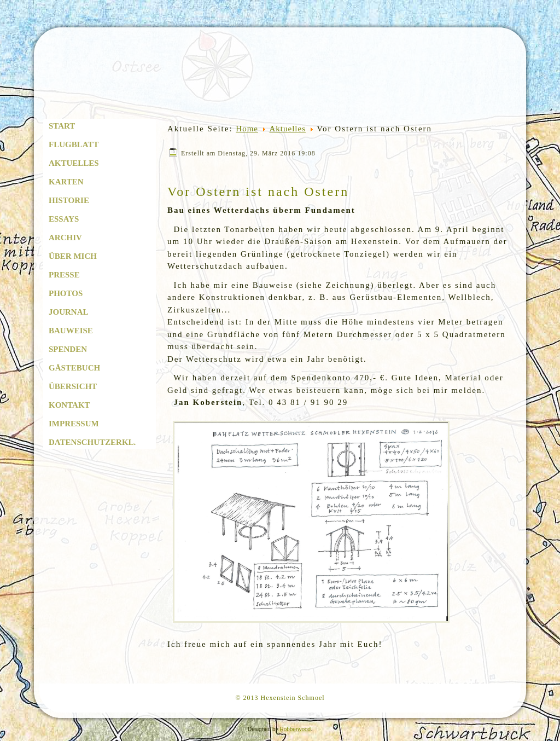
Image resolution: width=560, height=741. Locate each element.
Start (62, 126)
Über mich (73, 256)
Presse (64, 275)
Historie (69, 200)
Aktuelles (74, 163)
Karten (66, 182)
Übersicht (73, 386)
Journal (69, 312)
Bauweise (71, 331)
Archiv (65, 238)
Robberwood (295, 729)
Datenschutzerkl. (92, 442)
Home (247, 129)
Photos (66, 293)
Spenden (68, 349)
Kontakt (69, 405)
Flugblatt (74, 144)
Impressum (74, 424)
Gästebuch (74, 368)
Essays (64, 219)
